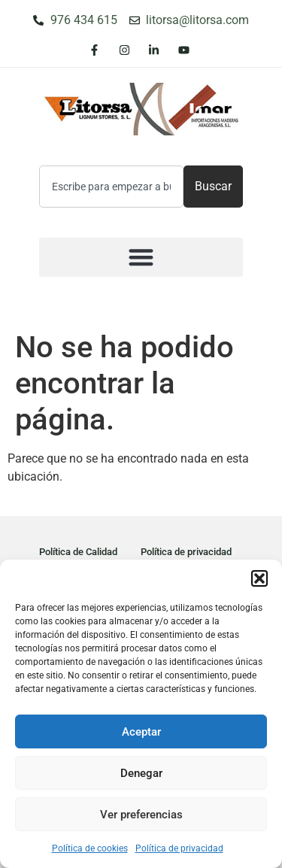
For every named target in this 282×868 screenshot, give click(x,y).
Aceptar (141, 732)
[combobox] (111, 187)
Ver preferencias (141, 815)
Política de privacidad (179, 848)
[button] (259, 578)
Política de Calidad (78, 552)
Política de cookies (90, 848)
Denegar (141, 773)
